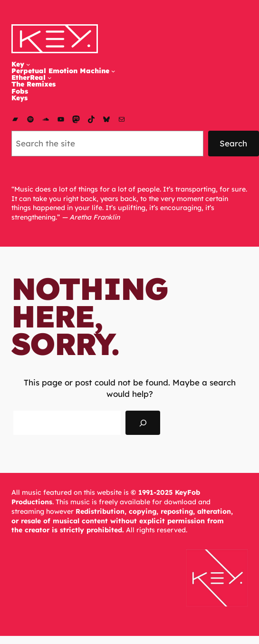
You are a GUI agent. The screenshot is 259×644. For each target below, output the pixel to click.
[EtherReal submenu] (50, 78)
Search (233, 143)
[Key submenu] (28, 64)
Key (18, 64)
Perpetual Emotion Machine (60, 71)
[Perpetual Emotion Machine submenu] (113, 71)
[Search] (143, 423)
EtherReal (29, 77)
